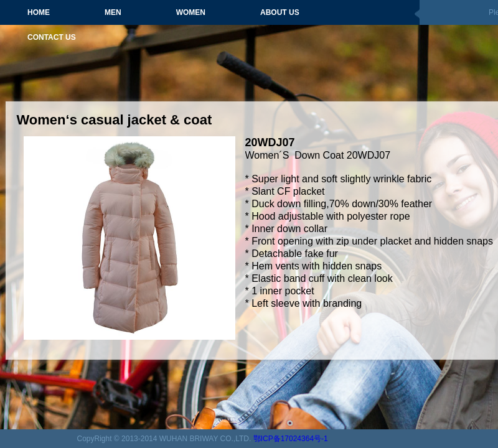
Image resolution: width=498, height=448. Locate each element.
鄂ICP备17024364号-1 (291, 439)
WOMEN (191, 12)
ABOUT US (280, 12)
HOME (39, 12)
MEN (113, 12)
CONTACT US (52, 37)
